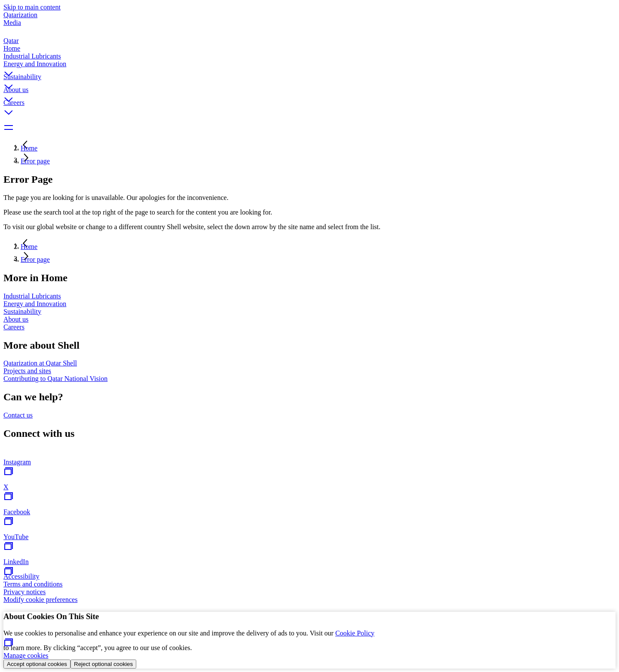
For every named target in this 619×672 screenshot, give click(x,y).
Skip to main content (32, 7)
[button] (309, 67)
